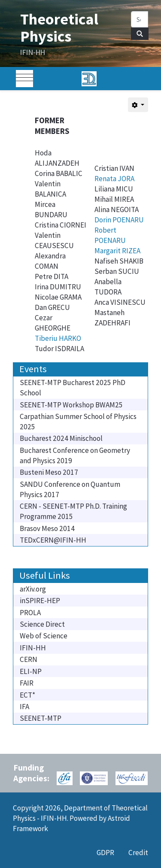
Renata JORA (114, 179)
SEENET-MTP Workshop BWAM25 (71, 405)
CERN (29, 659)
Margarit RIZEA (117, 251)
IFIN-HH (33, 648)
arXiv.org (33, 589)
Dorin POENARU (119, 220)
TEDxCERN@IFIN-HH (53, 540)
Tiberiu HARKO (58, 338)
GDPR (105, 853)
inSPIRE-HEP (40, 601)
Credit (138, 853)
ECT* (27, 695)
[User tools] (138, 105)
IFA (24, 707)
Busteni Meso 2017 (49, 472)
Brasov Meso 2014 (47, 528)
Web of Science (44, 636)
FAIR (27, 683)
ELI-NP (31, 671)
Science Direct (42, 624)
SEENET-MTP (41, 718)
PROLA (30, 613)
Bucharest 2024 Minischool (61, 438)
